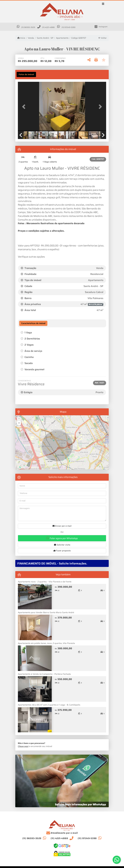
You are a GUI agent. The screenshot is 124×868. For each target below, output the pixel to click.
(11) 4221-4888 (48, 27)
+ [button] (19, 419)
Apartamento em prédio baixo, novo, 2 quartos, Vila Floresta (46, 643)
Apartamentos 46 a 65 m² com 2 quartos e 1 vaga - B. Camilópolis (49, 705)
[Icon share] (101, 27)
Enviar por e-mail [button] (62, 526)
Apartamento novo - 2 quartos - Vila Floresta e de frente (45, 582)
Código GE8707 (79, 38)
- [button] (19, 423)
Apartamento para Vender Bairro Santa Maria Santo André (46, 612)
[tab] (26, 74)
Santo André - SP (45, 38)
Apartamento (62, 38)
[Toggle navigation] (103, 4)
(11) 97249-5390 (68, 27)
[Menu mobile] (62, 12)
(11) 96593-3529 (28, 27)
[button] (25, 107)
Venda (31, 38)
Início (21, 38)
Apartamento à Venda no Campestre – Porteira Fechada (44, 674)
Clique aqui (23, 746)
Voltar (103, 38)
